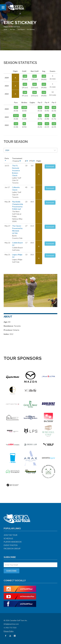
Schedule (8, 538)
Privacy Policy (9, 631)
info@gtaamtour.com (11, 624)
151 (47, 124)
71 (40, 116)
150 (44, 92)
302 (35, 84)
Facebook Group (12, 548)
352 (35, 76)
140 (40, 107)
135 (47, 116)
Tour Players (21, 29)
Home (5, 29)
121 (44, 84)
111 (16, 124)
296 (35, 92)
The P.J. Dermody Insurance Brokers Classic (16, 170)
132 (54, 124)
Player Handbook (13, 542)
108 (25, 92)
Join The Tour (10, 535)
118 (25, 76)
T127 (16, 116)
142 (47, 107)
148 (54, 107)
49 (24, 124)
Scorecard (50, 166)
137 (16, 107)
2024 (30, 150)
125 (25, 84)
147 (40, 124)
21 (24, 116)
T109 (24, 107)
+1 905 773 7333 (10, 628)
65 (54, 116)
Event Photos (11, 545)
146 (44, 76)
